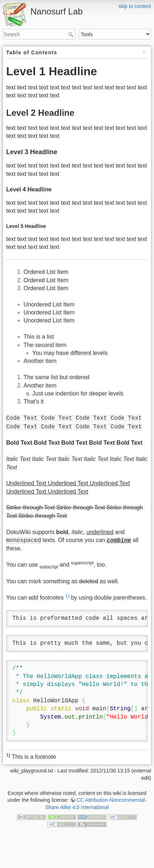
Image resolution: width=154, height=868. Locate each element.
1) (67, 596)
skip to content (135, 6)
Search (72, 34)
